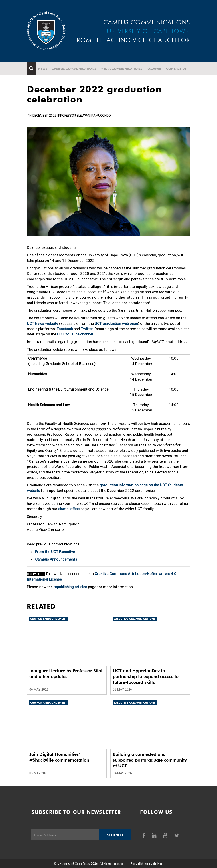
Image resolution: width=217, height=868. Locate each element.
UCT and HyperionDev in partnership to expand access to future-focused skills (146, 676)
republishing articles (70, 587)
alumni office (69, 509)
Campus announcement (48, 619)
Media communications (121, 69)
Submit (115, 835)
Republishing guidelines (146, 864)
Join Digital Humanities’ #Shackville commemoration (59, 757)
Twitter (87, 329)
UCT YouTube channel (75, 334)
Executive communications (135, 619)
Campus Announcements (56, 559)
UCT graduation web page (116, 323)
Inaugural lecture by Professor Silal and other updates (66, 674)
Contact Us (176, 69)
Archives (154, 69)
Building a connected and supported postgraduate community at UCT (150, 760)
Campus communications (74, 69)
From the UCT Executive (55, 552)
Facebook (65, 329)
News (43, 69)
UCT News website (43, 323)
